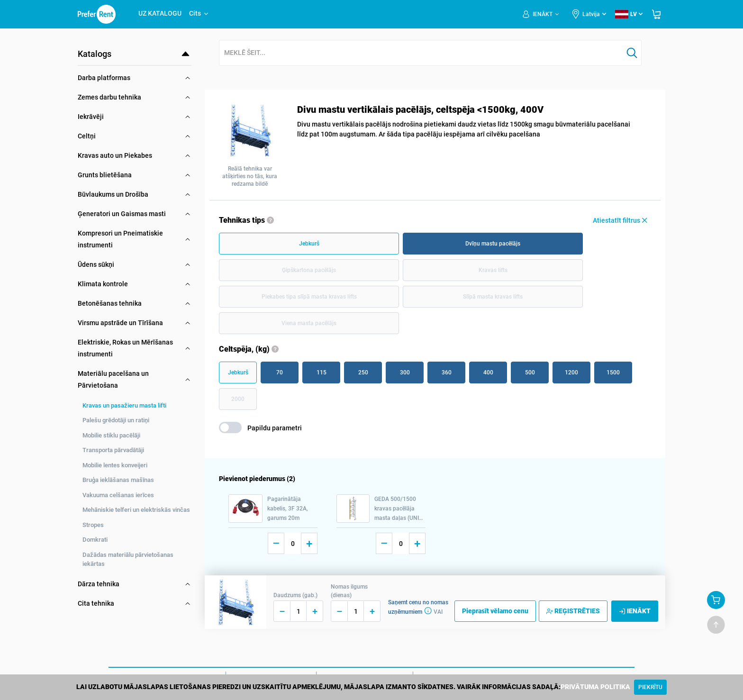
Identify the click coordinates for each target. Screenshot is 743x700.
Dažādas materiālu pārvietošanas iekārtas (128, 559)
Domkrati (95, 540)
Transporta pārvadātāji (113, 450)
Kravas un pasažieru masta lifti (124, 405)
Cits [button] (199, 13)
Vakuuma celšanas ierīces (118, 495)
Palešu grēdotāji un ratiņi (116, 420)
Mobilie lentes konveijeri (115, 465)
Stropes (93, 525)
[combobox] (421, 53)
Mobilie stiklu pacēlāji (111, 435)
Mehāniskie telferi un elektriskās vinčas (136, 510)
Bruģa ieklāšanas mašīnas (118, 480)
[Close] (650, 687)
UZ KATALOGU (160, 13)
